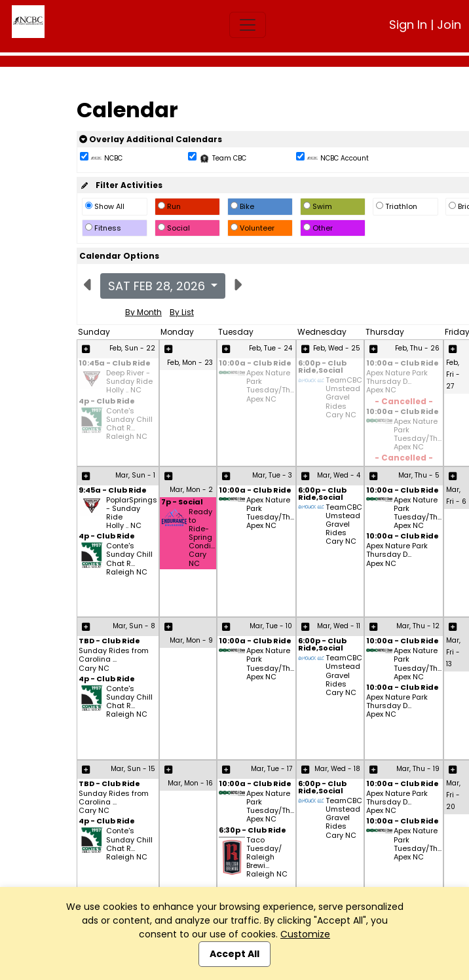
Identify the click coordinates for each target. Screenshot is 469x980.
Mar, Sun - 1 (135, 475)
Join (449, 25)
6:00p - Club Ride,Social (322, 367)
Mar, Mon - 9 (191, 640)
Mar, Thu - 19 (418, 769)
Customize (305, 934)
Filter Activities (121, 185)
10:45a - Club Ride (115, 364)
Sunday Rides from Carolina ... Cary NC (114, 660)
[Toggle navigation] (248, 25)
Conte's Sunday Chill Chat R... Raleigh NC (129, 424)
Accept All (235, 954)
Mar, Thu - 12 (418, 626)
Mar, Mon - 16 (190, 783)
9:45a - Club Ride (113, 491)
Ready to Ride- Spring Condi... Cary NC (202, 538)
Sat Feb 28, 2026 (158, 286)
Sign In (408, 25)
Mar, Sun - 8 (134, 626)
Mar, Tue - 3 (272, 475)
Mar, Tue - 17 (272, 769)
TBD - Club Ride (109, 642)
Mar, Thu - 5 (419, 475)
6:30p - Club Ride (253, 831)
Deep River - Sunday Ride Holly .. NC (129, 382)
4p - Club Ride (107, 402)
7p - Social (182, 503)
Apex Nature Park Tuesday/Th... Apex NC (270, 386)
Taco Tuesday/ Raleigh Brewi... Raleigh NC (267, 857)
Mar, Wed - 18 (337, 769)
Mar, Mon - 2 (191, 490)
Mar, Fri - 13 (453, 652)
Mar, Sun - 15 (133, 769)
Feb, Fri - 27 (453, 374)
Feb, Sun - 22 (132, 348)
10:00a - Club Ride (255, 364)
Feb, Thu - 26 (417, 348)
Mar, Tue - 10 (271, 626)
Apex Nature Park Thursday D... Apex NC (397, 382)
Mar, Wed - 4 (339, 475)
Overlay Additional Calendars (151, 139)
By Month (143, 312)
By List (182, 312)
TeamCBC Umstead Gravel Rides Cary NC (344, 398)
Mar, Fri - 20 (453, 795)
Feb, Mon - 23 (190, 363)
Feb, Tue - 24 (271, 348)
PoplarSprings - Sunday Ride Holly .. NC (132, 513)
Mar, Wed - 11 (339, 626)
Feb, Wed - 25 (337, 348)
